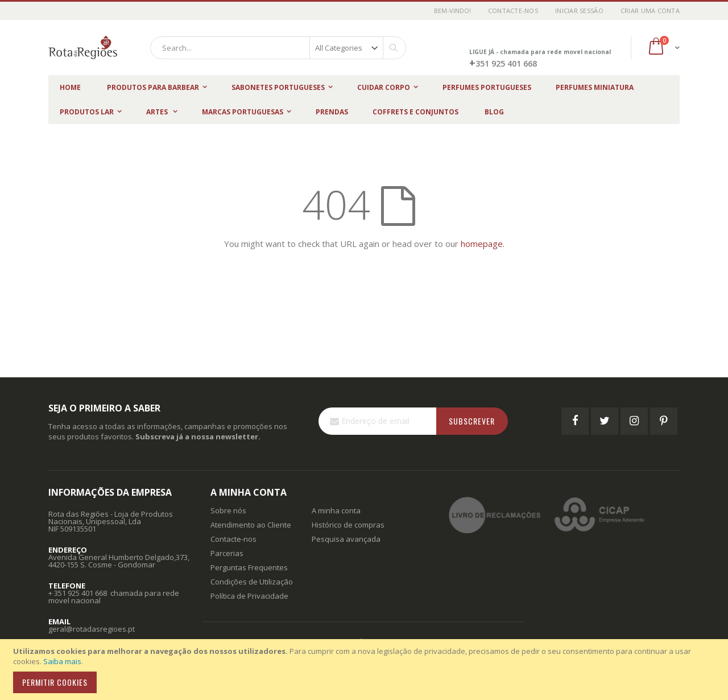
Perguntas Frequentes (249, 567)
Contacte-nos (513, 11)
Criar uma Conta (650, 11)
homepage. (483, 244)
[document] (366, 670)
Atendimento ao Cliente (251, 525)
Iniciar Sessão (579, 11)
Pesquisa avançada (346, 539)
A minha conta (336, 510)
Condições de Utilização (252, 582)
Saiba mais (62, 661)
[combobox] (278, 48)
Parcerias (227, 553)
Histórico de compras (348, 525)
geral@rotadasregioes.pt (92, 629)
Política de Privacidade (249, 596)
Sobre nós (228, 510)
